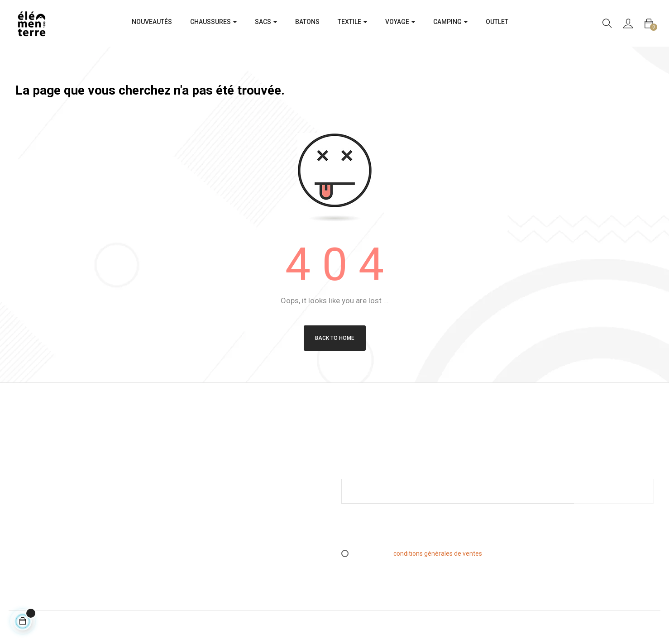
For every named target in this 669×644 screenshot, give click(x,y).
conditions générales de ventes (438, 553)
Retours (190, 492)
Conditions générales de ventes (223, 478)
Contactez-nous (201, 535)
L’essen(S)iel (197, 506)
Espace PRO (196, 521)
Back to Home (335, 338)
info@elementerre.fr (45, 533)
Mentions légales (203, 464)
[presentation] (417, 530)
